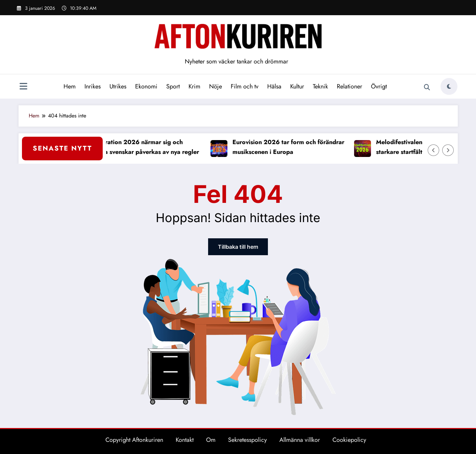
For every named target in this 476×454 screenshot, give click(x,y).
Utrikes (118, 86)
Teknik (320, 86)
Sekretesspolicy (247, 440)
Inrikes (93, 86)
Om (211, 440)
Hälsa (274, 86)
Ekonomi (146, 86)
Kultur (297, 86)
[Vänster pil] (433, 150)
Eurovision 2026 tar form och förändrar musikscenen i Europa (291, 147)
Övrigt (379, 86)
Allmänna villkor (300, 440)
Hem (70, 86)
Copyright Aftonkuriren (134, 440)
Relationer (349, 86)
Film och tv (245, 86)
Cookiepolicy (349, 440)
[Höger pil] (448, 150)
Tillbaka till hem (238, 247)
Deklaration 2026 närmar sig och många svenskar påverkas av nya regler (147, 147)
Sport (173, 86)
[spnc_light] (449, 86)
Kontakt (185, 440)
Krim (194, 86)
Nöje (216, 86)
